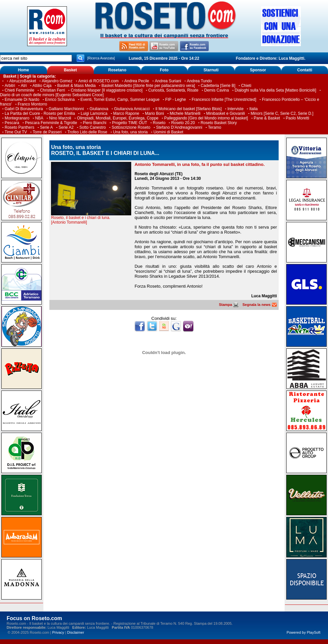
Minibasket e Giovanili (225, 113)
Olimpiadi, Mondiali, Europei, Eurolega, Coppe (118, 118)
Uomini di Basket (168, 132)
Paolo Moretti (298, 118)
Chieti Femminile (19, 90)
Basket (70, 70)
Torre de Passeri (47, 132)
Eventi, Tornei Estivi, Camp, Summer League (120, 100)
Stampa (229, 305)
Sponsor (258, 70)
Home (23, 70)
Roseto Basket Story (219, 123)
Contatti (305, 70)
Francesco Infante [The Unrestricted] (224, 100)
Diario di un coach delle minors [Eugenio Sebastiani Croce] (52, 95)
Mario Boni (155, 113)
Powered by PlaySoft (303, 632)
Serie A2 (66, 127)
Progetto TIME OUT (130, 123)
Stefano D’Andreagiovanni (179, 127)
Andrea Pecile (137, 81)
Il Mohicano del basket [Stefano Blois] (189, 109)
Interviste (235, 109)
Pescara (12, 123)
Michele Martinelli (185, 113)
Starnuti (211, 70)
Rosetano (117, 70)
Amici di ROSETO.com (98, 81)
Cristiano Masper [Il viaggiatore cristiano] (107, 90)
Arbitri (10, 86)
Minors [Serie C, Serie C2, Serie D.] (282, 113)
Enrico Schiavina (60, 100)
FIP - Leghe (176, 100)
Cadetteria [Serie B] (218, 86)
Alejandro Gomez (57, 81)
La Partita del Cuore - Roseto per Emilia (40, 113)
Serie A (47, 127)
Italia (253, 109)
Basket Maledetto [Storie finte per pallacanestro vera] (148, 86)
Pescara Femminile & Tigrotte (51, 123)
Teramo (215, 127)
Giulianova (99, 109)
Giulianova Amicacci (132, 109)
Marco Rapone (126, 113)
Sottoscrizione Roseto (131, 127)
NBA (39, 118)
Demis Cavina (217, 90)
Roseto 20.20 (183, 123)
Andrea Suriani (168, 81)
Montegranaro (17, 118)
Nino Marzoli (60, 118)
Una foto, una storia (130, 132)
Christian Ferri (53, 90)
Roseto (159, 123)
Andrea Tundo (199, 81)
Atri (24, 86)
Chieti (246, 86)
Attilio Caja (42, 86)
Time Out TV (16, 132)
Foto (164, 70)
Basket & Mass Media (77, 86)
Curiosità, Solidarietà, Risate (173, 90)
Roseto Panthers (19, 127)
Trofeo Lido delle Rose (87, 132)
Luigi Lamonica (94, 113)
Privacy (58, 632)
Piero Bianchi (95, 123)
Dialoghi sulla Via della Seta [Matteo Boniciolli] (275, 90)
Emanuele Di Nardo (22, 100)
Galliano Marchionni (66, 109)
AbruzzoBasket (23, 81)
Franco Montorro (32, 104)
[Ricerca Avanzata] (101, 58)
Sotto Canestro (93, 127)
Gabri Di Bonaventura (24, 109)
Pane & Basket (267, 118)
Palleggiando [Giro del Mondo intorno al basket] (206, 118)
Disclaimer (76, 632)
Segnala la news (260, 305)
